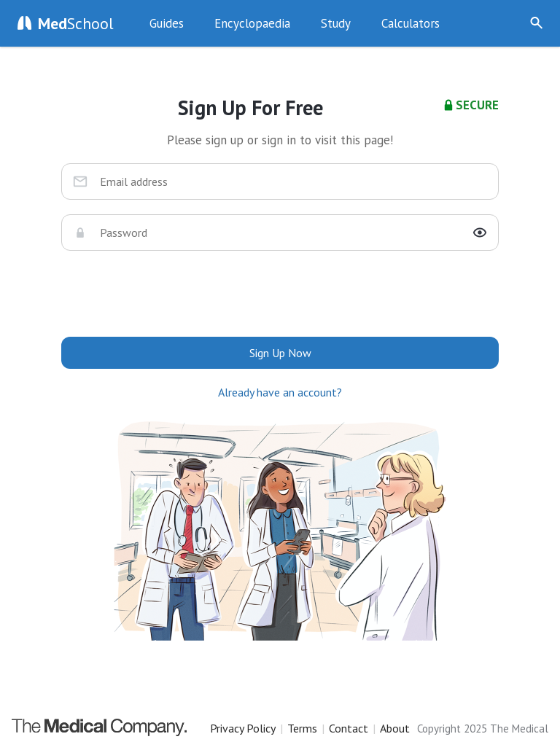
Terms (302, 728)
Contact (349, 728)
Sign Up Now (497, 23)
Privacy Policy (243, 728)
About (395, 728)
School (76, 23)
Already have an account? (280, 392)
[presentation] (280, 294)
